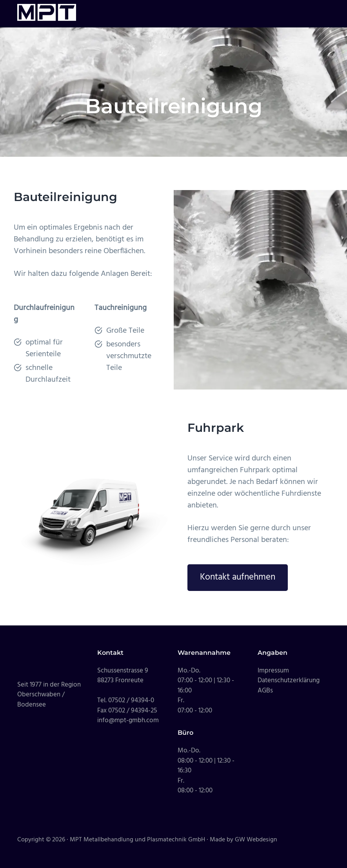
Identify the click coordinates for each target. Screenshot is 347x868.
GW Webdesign (256, 840)
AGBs (265, 691)
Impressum (273, 671)
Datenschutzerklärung (289, 680)
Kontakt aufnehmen (238, 577)
